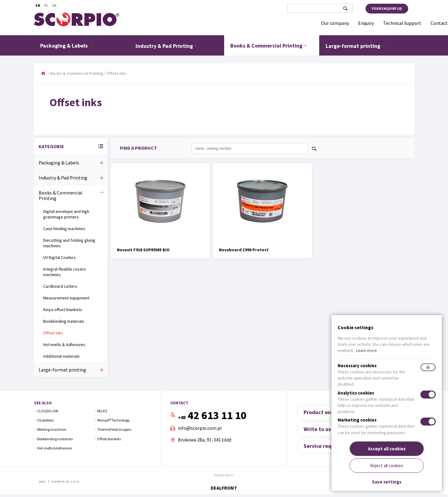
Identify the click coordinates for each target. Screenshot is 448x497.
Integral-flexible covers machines (65, 272)
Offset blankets (109, 439)
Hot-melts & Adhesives (64, 345)
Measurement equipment (66, 298)
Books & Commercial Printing (269, 45)
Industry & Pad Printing (167, 46)
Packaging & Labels (66, 45)
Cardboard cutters (60, 286)
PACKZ (102, 411)
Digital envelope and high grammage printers (66, 214)
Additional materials (61, 356)
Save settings (387, 482)
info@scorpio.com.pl (200, 428)
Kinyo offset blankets (63, 310)
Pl (46, 5)
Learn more (366, 350)
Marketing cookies (357, 420)
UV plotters (45, 420)
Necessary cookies (357, 366)
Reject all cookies (387, 466)
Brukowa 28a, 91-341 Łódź (205, 440)
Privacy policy (224, 475)
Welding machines (52, 429)
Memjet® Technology (113, 420)
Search (345, 9)
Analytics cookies (356, 393)
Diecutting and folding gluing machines (69, 243)
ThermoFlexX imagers (114, 429)
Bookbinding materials (64, 321)
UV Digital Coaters (59, 257)
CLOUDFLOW (48, 411)
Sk (54, 5)
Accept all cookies (387, 449)
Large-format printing (355, 46)
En (38, 5)
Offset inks (53, 333)
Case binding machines (64, 229)
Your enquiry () (387, 8)
